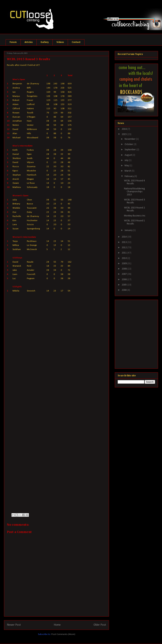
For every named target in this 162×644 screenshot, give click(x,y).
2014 (124, 237)
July (127, 160)
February (129, 176)
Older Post (100, 625)
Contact (76, 42)
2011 (124, 253)
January (129, 230)
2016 (124, 129)
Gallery (45, 42)
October (129, 144)
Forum (13, 42)
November (130, 139)
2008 (124, 269)
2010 (124, 258)
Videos (60, 42)
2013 (124, 242)
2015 (124, 134)
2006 (124, 280)
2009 (124, 264)
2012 (124, 248)
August (128, 155)
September (130, 150)
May (127, 166)
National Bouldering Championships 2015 (134, 192)
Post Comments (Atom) (63, 634)
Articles (29, 42)
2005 (124, 285)
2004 (124, 290)
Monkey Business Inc (135, 216)
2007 (124, 274)
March (128, 171)
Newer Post (14, 625)
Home (57, 625)
